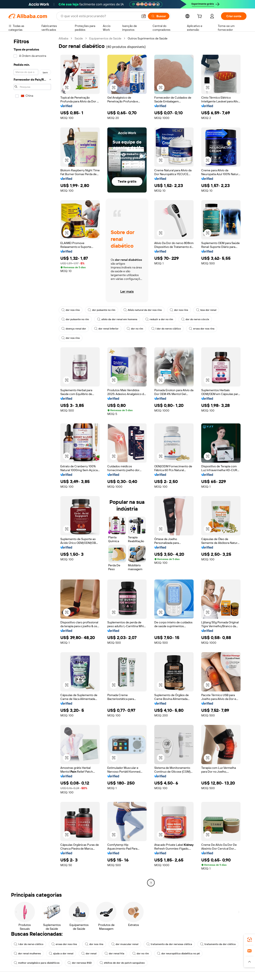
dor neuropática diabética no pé (178, 953)
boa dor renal (206, 310)
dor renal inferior (106, 329)
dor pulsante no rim (102, 310)
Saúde (79, 38)
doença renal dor (74, 329)
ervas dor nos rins (202, 329)
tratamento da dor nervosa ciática (169, 944)
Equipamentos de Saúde (105, 38)
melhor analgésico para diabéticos (37, 963)
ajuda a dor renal (61, 953)
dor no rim (135, 329)
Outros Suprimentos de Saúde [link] (148, 38)
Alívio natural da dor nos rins (143, 310)
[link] (249, 940)
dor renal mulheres (27, 953)
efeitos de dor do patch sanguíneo (122, 963)
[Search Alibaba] (99, 16)
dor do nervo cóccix (195, 319)
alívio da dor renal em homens (117, 319)
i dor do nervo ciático (166, 329)
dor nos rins (71, 310)
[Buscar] (159, 16)
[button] (144, 16)
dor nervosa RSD (80, 963)
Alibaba (63, 38)
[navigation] (32, 461)
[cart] (200, 17)
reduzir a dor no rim (159, 319)
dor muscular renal (125, 944)
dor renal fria (114, 953)
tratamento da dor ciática (218, 944)
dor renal (89, 953)
